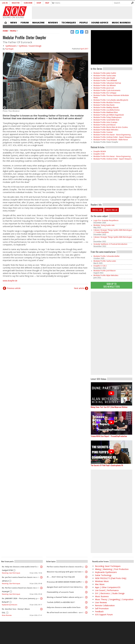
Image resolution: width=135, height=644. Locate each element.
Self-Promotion (102, 608)
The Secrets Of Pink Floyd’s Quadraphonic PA (107, 465)
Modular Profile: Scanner (103, 132)
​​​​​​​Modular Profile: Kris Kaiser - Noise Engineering (112, 135)
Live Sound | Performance (107, 590)
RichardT (5, 602)
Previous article (14, 288)
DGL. (4, 613)
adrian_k (5, 581)
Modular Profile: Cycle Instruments (107, 90)
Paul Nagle (9, 49)
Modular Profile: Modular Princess (107, 102)
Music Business (121, 23)
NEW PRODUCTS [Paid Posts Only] (111, 578)
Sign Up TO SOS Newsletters (112, 285)
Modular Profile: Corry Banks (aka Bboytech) (111, 100)
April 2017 (84, 49)
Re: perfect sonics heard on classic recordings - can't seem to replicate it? (21, 577)
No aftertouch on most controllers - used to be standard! (66, 612)
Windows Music (102, 581)
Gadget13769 (7, 570)
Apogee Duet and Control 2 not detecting (65, 587)
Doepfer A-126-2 (100, 266)
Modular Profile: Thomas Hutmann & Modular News (111, 96)
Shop (39, 3)
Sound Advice (100, 23)
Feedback (99, 611)
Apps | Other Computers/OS (108, 587)
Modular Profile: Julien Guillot (105, 73)
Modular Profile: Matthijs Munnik (106, 107)
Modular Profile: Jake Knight (104, 78)
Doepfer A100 (99, 154)
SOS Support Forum (104, 615)
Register (16, 3)
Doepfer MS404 (100, 151)
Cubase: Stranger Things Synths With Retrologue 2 (113, 238)
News (14, 23)
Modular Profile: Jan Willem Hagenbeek (109, 115)
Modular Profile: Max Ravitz (104, 105)
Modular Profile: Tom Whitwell (105, 80)
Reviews (53, 23)
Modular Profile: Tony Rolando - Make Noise (111, 140)
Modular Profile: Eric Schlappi (105, 93)
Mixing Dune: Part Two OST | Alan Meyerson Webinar (109, 407)
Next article (79, 288)
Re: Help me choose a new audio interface (20, 567)
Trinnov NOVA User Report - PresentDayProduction (109, 436)
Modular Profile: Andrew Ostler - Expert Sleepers (113, 137)
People (84, 23)
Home (6, 23)
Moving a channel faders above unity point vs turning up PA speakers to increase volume (66, 597)
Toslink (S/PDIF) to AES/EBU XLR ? (61, 602)
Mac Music (100, 584)
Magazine (38, 23)
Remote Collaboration (105, 605)
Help (47, 3)
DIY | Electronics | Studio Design (110, 593)
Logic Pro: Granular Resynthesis (106, 220)
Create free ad (111, 210)
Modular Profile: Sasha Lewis (105, 76)
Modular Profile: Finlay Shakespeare (108, 117)
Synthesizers (11, 46)
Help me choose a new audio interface (64, 607)
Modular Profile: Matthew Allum (106, 112)
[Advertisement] (111, 333)
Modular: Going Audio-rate (104, 225)
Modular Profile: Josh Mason (105, 125)
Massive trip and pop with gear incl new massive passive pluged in (66, 572)
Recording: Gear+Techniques (11, 573)
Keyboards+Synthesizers (10, 605)
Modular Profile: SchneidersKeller (107, 256)
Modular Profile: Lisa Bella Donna (106, 110)
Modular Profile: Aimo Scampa (105, 122)
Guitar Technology (103, 575)
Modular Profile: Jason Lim (104, 88)
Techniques (69, 23)
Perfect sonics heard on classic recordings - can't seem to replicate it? (66, 567)
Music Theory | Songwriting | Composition (114, 599)
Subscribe (28, 3)
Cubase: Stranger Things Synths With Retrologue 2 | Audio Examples (113, 231)
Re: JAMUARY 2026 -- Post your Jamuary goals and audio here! (21, 598)
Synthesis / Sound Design (30, 46)
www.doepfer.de (10, 281)
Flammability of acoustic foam (60, 592)
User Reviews (101, 602)
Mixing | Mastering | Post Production (112, 569)
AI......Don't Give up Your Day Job (61, 577)
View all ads (97, 210)
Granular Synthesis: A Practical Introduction (110, 244)
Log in (5, 3)
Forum (25, 23)
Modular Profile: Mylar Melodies (106, 130)
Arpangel (6, 591)
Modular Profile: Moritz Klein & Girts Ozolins (111, 127)
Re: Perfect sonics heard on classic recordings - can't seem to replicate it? (21, 588)
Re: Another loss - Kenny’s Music (16, 609)
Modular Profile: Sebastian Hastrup (107, 83)
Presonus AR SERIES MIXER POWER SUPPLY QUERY (66, 582)
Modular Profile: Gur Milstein (105, 85)
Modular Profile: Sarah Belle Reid (106, 120)
